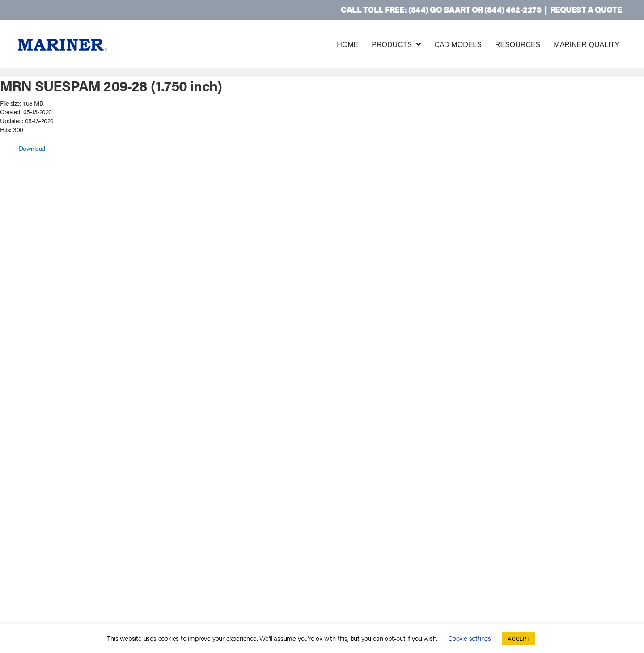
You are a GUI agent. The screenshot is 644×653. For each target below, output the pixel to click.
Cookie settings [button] (470, 638)
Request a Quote (586, 9)
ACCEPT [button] (519, 638)
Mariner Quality (587, 45)
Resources (518, 45)
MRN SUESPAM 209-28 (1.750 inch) (111, 85)
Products (392, 45)
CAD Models (458, 45)
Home (347, 45)
